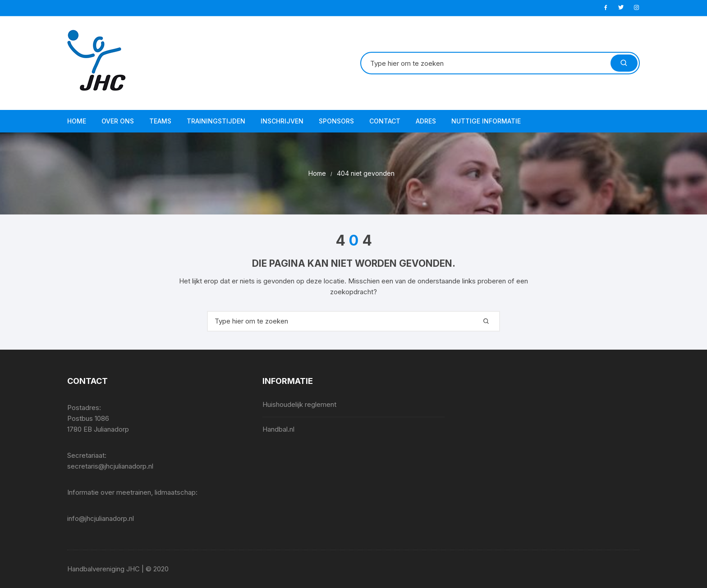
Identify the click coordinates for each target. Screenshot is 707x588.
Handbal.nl (278, 429)
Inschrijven (282, 121)
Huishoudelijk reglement (299, 404)
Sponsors (336, 121)
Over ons (118, 121)
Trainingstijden (216, 121)
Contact (385, 121)
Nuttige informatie (486, 121)
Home (77, 121)
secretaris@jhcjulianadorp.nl (110, 466)
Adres (426, 121)
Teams (160, 121)
